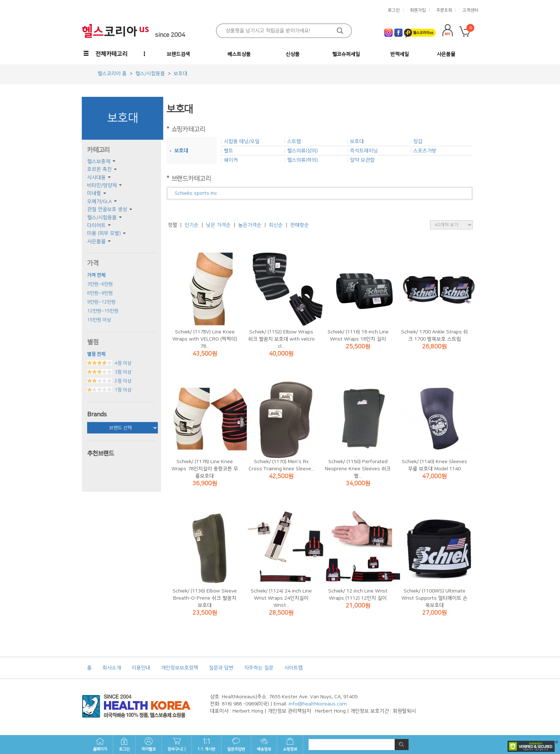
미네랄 (94, 193)
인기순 (192, 225)
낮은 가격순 (218, 225)
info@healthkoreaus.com (318, 704)
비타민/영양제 (102, 185)
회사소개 (112, 668)
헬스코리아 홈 (112, 74)
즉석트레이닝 (364, 151)
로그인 (124, 744)
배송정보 (264, 744)
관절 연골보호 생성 (107, 209)
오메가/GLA (99, 202)
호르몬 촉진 (99, 169)
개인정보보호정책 (180, 668)
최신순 (276, 225)
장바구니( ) (177, 744)
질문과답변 (236, 744)
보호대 (181, 151)
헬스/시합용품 (102, 218)
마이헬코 (149, 744)
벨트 (229, 151)
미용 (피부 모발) (104, 233)
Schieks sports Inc (196, 193)
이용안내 (141, 668)
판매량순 (300, 225)
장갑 (418, 142)
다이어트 (96, 225)
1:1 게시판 (206, 744)
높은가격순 (250, 225)
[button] (106, 54)
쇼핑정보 (290, 744)
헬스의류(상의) (302, 151)
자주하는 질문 (259, 668)
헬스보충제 (99, 162)
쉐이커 (231, 160)
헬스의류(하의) (302, 160)
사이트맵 (294, 668)
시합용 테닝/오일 (242, 142)
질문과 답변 (221, 668)
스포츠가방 (425, 151)
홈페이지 (100, 744)
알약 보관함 (362, 160)
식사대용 (96, 178)
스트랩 (294, 142)
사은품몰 (96, 242)
